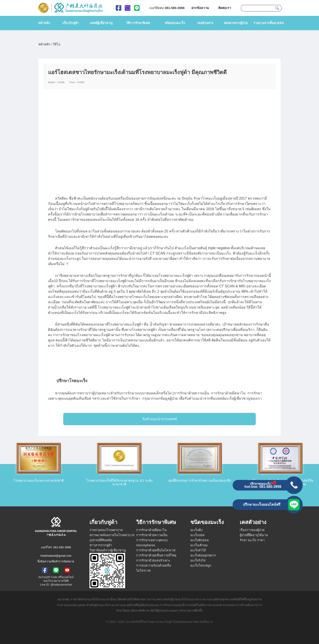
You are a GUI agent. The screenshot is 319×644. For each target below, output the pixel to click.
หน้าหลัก (44, 23)
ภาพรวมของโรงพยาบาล (106, 530)
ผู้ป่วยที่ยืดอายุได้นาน (254, 535)
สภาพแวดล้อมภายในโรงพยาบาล (112, 535)
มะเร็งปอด (197, 535)
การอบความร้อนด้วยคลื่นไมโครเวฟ (154, 568)
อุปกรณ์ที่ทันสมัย (101, 540)
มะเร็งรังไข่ (198, 560)
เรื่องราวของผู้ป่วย (252, 530)
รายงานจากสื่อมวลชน (269, 23)
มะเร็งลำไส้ (198, 550)
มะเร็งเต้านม (199, 545)
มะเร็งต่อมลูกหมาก (203, 555)
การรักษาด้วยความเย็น (152, 535)
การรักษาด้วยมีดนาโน (151, 530)
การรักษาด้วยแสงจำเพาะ (153, 560)
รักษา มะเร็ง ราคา (252, 540)
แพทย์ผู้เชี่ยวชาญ (101, 23)
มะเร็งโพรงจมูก (201, 565)
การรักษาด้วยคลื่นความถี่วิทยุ (156, 555)
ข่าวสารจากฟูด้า (101, 545)
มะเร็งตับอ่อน (199, 540)
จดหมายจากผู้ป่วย (236, 23)
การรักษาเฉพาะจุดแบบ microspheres (152, 543)
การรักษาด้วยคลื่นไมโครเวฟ (156, 550)
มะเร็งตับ (196, 530)
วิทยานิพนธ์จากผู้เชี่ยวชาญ (108, 550)
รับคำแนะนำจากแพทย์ (159, 419)
